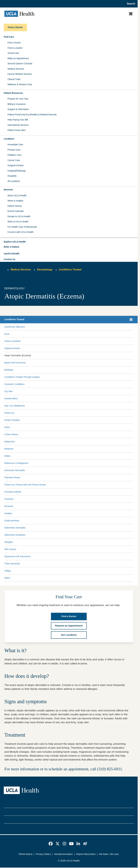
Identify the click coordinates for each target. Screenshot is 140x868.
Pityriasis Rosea (12, 477)
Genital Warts (11, 399)
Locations (9, 139)
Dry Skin (9, 391)
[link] (51, 844)
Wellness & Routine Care (20, 84)
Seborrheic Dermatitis (15, 528)
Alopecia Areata (12, 348)
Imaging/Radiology (17, 171)
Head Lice (9, 413)
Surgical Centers (16, 165)
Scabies (8, 513)
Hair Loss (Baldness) (15, 406)
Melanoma (9, 442)
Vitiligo (8, 571)
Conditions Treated (70, 270)
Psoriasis (9, 499)
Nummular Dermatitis (15, 470)
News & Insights (15, 201)
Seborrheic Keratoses (15, 535)
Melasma (9, 449)
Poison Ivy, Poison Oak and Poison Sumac (25, 485)
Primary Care (14, 150)
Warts (7, 578)
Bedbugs (9, 370)
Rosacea (9, 506)
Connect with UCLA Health (21, 232)
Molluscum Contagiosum (16, 463)
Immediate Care (15, 144)
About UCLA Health (17, 196)
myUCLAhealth (12, 254)
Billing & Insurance (17, 104)
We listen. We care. (109, 854)
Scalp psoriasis (12, 521)
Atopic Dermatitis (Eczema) (18, 355)
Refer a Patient (11, 247)
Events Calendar (16, 211)
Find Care (9, 37)
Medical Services (16, 69)
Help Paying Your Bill (18, 120)
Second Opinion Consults (20, 64)
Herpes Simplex (12, 420)
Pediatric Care (15, 155)
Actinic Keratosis (12, 341)
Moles (7, 456)
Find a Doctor (14, 43)
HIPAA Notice (25, 854)
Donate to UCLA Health (19, 216)
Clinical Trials (14, 79)
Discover (8, 190)
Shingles (9, 542)
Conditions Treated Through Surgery (22, 377)
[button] (69, 242)
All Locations (14, 181)
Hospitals (12, 176)
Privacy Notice (43, 854)
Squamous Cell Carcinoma (17, 556)
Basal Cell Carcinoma (15, 363)
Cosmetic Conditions (14, 384)
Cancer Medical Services (20, 74)
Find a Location (15, 48)
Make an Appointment (18, 58)
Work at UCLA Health (18, 222)
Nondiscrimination (63, 854)
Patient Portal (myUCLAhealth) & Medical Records (32, 115)
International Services (18, 125)
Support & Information (18, 109)
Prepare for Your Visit (18, 99)
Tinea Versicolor (12, 564)
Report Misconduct (86, 854)
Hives (7, 427)
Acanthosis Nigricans (15, 327)
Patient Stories (15, 206)
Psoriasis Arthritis (13, 492)
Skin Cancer (10, 549)
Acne (7, 334)
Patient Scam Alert (17, 130)
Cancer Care (14, 160)
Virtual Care (13, 53)
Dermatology (45, 270)
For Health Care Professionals (22, 227)
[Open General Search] (130, 4)
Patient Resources (13, 93)
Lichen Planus (11, 434)
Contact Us (10, 259)
